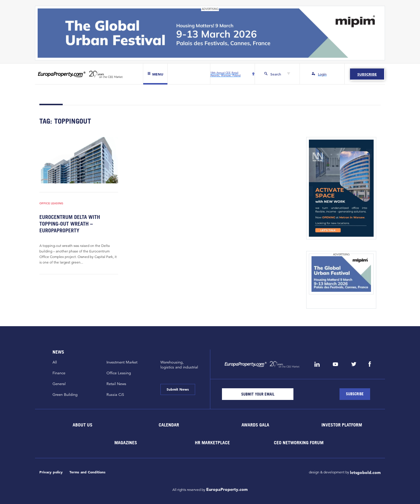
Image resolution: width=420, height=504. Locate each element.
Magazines (126, 442)
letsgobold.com (365, 473)
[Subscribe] (355, 394)
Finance (59, 373)
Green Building (65, 395)
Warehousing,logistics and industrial (179, 365)
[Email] (258, 394)
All (55, 362)
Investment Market (122, 362)
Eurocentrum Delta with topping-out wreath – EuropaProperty (70, 224)
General (59, 384)
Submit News (178, 389)
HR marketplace (212, 442)
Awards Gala (255, 425)
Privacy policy (51, 472)
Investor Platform (342, 425)
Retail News (116, 384)
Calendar (169, 425)
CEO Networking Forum (299, 442)
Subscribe (367, 74)
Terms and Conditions (87, 472)
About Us (83, 425)
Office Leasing (51, 203)
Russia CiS (115, 395)
